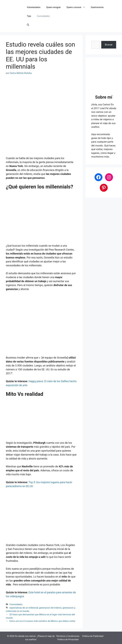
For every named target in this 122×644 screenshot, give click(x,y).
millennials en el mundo (18, 611)
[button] (28, 25)
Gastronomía (97, 7)
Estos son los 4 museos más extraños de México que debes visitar (42, 621)
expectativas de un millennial (24, 608)
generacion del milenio (50, 608)
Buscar (109, 45)
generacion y (69, 608)
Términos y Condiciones (68, 636)
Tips (29, 16)
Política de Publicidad (93, 636)
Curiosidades (43, 16)
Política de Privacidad (68, 639)
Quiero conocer (77, 7)
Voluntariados (34, 7)
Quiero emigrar (54, 7)
